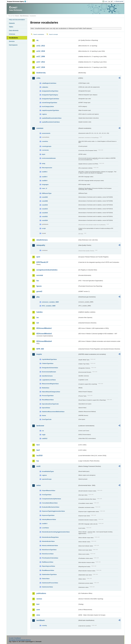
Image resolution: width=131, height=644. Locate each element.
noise (39, 485)
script (44, 228)
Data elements (14, 30)
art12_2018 (41, 51)
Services (12, 41)
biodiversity (41, 73)
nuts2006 (45, 201)
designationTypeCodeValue (51, 99)
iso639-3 (45, 177)
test (38, 604)
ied (38, 323)
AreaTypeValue (47, 495)
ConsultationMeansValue (50, 503)
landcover (40, 426)
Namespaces (13, 45)
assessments (46, 133)
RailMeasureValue (48, 562)
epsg (44, 163)
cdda (38, 78)
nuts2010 (45, 205)
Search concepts (53, 34)
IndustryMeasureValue (49, 519)
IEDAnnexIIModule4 (44, 341)
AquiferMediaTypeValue (49, 359)
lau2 (38, 450)
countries (45, 141)
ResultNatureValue (48, 400)
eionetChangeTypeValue (50, 103)
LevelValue (45, 528)
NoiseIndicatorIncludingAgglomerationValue (56, 532)
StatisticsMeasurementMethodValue (53, 412)
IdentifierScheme (47, 376)
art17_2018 (41, 67)
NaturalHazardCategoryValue (51, 392)
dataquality (41, 245)
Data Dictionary (24, 16)
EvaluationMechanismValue (51, 507)
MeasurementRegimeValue (50, 384)
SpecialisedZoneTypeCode (50, 404)
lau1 (38, 445)
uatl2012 (45, 438)
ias (38, 317)
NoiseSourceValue (48, 554)
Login (106, 1)
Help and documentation (17, 20)
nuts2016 (45, 213)
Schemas (12, 34)
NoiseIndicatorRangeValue (50, 537)
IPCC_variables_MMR (49, 306)
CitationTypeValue (48, 363)
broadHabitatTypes (48, 471)
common (40, 128)
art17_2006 (41, 56)
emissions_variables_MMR (50, 302)
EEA (17, 1)
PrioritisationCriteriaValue (50, 558)
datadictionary (42, 240)
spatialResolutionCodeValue (51, 122)
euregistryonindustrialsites (47, 270)
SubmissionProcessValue (50, 583)
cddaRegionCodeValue (49, 83)
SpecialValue (46, 408)
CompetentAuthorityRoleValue (52, 499)
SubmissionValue (47, 587)
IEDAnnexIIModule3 (44, 334)
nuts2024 (45, 220)
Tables (11, 27)
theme (44, 415)
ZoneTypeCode (47, 419)
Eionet (17, 16)
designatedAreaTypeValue (50, 91)
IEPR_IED (40, 349)
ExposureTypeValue (48, 515)
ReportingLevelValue (49, 566)
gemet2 (39, 291)
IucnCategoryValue (48, 106)
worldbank (41, 620)
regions (44, 114)
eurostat (40, 275)
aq (37, 40)
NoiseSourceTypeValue (49, 550)
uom (38, 610)
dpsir (44, 154)
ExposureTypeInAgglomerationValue (53, 511)
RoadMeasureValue (48, 570)
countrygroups (47, 146)
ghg (38, 297)
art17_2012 (41, 62)
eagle (44, 435)
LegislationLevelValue (49, 380)
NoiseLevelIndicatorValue (50, 546)
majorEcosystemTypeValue (51, 110)
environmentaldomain (49, 158)
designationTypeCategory (50, 95)
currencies (45, 150)
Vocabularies (13, 38)
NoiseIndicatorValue (48, 541)
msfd (38, 466)
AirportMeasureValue (49, 491)
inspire (39, 354)
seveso (39, 599)
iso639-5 (45, 181)
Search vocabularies (39, 34)
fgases (39, 286)
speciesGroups (47, 479)
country (44, 625)
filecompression (47, 168)
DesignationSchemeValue (50, 368)
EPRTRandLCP (42, 262)
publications (41, 593)
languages (45, 184)
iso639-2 (45, 172)
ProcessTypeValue (48, 396)
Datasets (12, 23)
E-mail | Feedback (15, 638)
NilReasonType (47, 193)
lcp (38, 461)
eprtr (38, 257)
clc (43, 431)
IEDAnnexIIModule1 (44, 328)
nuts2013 (45, 209)
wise (38, 615)
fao (38, 281)
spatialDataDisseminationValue (52, 118)
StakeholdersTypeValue (49, 574)
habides (40, 312)
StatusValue (46, 579)
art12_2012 (41, 46)
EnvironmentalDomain (49, 372)
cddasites (45, 87)
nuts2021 (45, 216)
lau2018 (39, 456)
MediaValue (46, 388)
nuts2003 (45, 197)
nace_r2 (45, 188)
